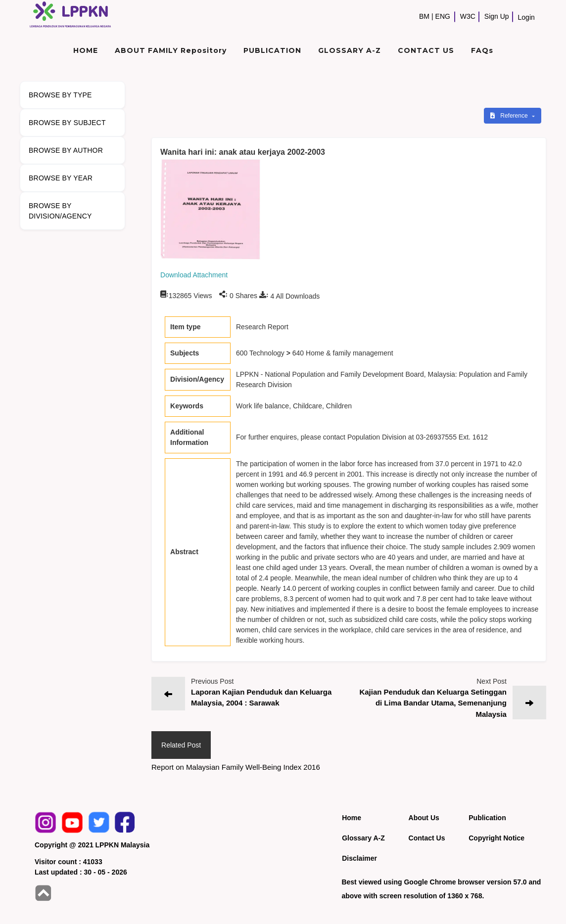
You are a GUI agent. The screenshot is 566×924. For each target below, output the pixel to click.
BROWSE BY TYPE (60, 95)
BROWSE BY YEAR (61, 178)
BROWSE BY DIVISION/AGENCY (60, 211)
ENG (443, 16)
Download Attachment (194, 275)
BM (424, 16)
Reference (510, 116)
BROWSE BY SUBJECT (67, 123)
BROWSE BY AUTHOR (66, 150)
